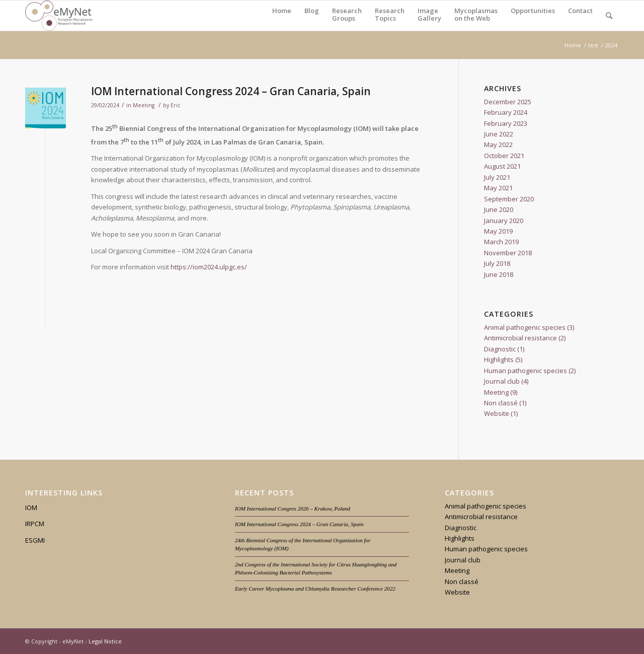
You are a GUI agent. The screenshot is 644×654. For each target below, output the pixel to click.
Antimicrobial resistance (520, 338)
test (593, 45)
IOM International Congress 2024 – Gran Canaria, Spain (231, 91)
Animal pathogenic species (525, 327)
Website (497, 413)
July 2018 (497, 263)
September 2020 (509, 199)
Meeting (144, 105)
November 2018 (508, 253)
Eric (176, 105)
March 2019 (501, 242)
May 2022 (498, 144)
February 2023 (506, 123)
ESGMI (35, 540)
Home (573, 45)
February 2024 (506, 112)
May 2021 (498, 188)
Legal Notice (105, 641)
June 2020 (499, 209)
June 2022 (499, 134)
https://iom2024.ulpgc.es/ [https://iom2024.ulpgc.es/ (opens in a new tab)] (209, 267)
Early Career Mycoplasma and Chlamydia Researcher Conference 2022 (315, 589)
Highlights (499, 359)
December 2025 (508, 102)
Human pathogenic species (526, 371)
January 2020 (504, 221)
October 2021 (504, 156)
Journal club (502, 381)
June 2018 (499, 274)
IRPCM (35, 524)
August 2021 (502, 166)
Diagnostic (500, 349)
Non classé (501, 403)
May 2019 (498, 231)
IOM (31, 507)
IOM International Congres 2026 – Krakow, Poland (293, 508)
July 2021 (497, 177)
